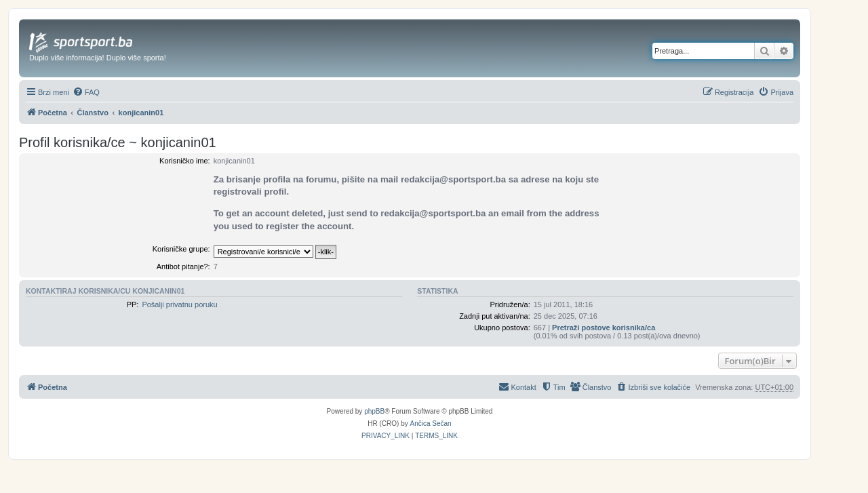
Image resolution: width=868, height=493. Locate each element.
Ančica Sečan (431, 423)
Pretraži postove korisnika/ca (604, 328)
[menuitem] (86, 92)
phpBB (374, 411)
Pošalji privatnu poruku (179, 304)
